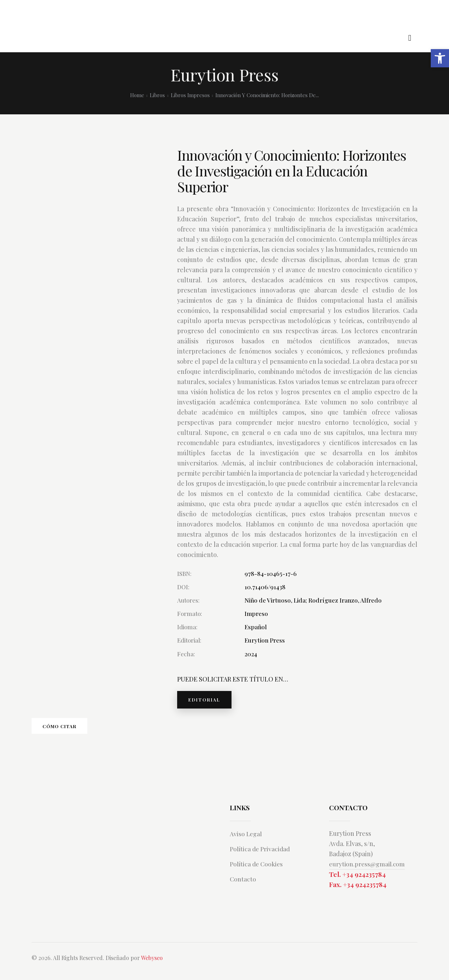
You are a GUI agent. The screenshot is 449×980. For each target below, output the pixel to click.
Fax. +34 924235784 (358, 894)
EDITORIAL (209, 701)
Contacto (244, 887)
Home (137, 95)
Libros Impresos (190, 95)
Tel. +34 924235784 (357, 884)
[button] (440, 58)
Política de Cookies (259, 872)
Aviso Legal (247, 842)
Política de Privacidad (262, 857)
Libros (157, 95)
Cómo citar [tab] (81, 732)
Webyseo (152, 968)
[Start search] (410, 38)
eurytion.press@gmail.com (368, 872)
